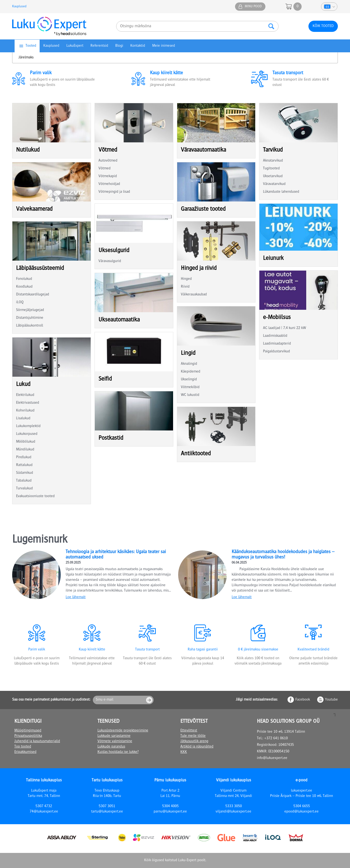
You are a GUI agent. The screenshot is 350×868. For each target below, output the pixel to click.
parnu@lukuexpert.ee (170, 812)
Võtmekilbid (190, 387)
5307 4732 (44, 806)
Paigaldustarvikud (276, 352)
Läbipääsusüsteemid (40, 269)
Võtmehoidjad (109, 184)
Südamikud (25, 473)
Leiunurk (273, 259)
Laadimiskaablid (275, 336)
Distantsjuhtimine (30, 318)
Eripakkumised (25, 752)
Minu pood (253, 7)
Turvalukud (24, 489)
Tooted (31, 46)
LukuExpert (75, 46)
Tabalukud (24, 481)
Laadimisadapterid (277, 344)
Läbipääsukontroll (30, 326)
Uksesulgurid (114, 251)
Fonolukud (24, 279)
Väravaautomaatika (203, 150)
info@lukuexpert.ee (272, 758)
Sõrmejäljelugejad (30, 310)
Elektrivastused (28, 403)
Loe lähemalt (76, 597)
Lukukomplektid (28, 426)
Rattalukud (24, 465)
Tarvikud (273, 150)
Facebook (303, 700)
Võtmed (108, 150)
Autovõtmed (108, 161)
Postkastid (111, 438)
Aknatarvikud (273, 161)
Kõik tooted (323, 26)
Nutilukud (28, 150)
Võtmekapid (108, 176)
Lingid (188, 353)
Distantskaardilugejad (33, 295)
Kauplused (19, 7)
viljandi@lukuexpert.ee (233, 812)
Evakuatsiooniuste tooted (35, 496)
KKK (184, 752)
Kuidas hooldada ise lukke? (118, 752)
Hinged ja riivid (199, 269)
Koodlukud (24, 287)
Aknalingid (189, 364)
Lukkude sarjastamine (114, 736)
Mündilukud (25, 450)
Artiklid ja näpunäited (197, 747)
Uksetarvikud (273, 176)
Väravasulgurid (110, 261)
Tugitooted (271, 169)
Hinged (186, 279)
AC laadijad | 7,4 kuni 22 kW (284, 328)
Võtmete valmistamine (115, 741)
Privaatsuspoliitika (28, 736)
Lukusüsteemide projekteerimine (123, 731)
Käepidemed (191, 372)
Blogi (119, 46)
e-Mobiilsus (277, 318)
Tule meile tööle (193, 736)
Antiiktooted (196, 454)
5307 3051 (107, 806)
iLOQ (20, 302)
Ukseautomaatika (119, 320)
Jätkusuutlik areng (194, 741)
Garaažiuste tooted (203, 209)
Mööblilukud (26, 442)
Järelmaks (26, 58)
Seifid (105, 379)
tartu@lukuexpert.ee (107, 812)
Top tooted (23, 747)
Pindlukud (24, 457)
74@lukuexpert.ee (44, 812)
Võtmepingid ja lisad (114, 192)
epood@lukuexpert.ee (302, 812)
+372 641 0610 (276, 739)
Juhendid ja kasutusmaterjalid (37, 741)
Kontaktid (138, 46)
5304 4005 (170, 806)
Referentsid (99, 46)
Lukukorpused (27, 434)
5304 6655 (302, 806)
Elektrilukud (25, 395)
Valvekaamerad (34, 209)
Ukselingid (189, 380)
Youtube (331, 700)
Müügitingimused (28, 731)
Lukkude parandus (111, 747)
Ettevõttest (189, 731)
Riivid (185, 287)
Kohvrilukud (25, 411)
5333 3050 (234, 806)
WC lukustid (190, 395)
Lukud (23, 385)
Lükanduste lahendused (281, 192)
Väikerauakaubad (194, 295)
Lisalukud (23, 419)
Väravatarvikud (274, 184)
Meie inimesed (164, 46)
